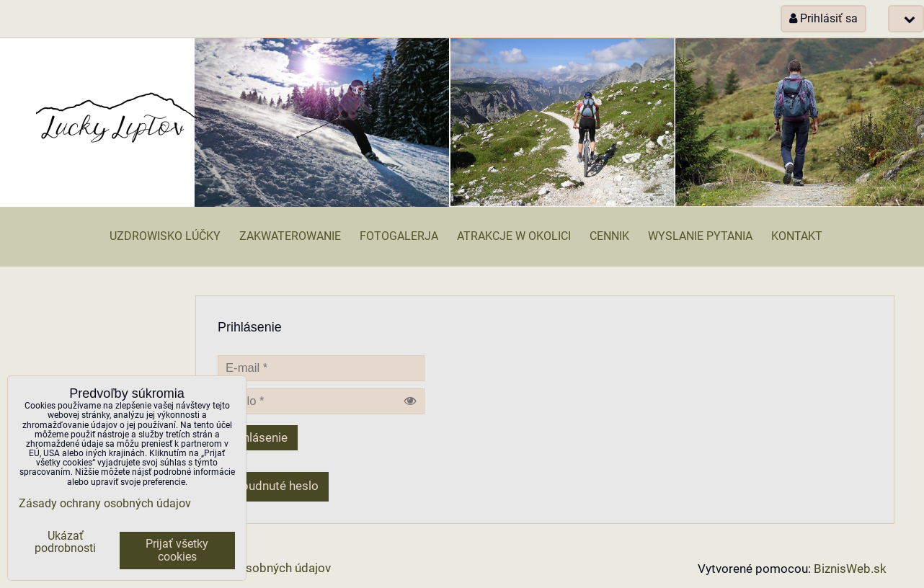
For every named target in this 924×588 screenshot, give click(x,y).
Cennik (609, 236)
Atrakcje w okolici (514, 236)
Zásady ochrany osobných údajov (105, 504)
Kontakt (797, 236)
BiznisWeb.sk (850, 569)
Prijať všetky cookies (177, 551)
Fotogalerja (399, 236)
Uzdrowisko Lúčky (165, 236)
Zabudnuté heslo (273, 486)
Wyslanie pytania (700, 236)
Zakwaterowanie (290, 236)
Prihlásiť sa (823, 18)
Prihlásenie (258, 438)
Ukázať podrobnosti (65, 543)
